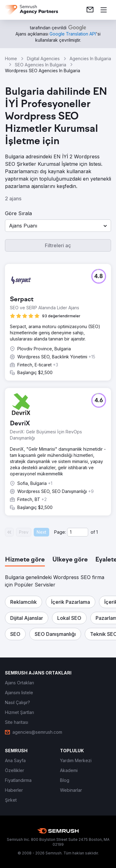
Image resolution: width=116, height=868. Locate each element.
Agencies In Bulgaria (90, 58)
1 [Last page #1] (97, 532)
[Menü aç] (104, 10)
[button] (58, 226)
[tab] (25, 560)
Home (11, 58)
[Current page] (78, 532)
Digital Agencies (43, 58)
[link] (90, 10)
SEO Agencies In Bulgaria (41, 65)
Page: (60, 532)
